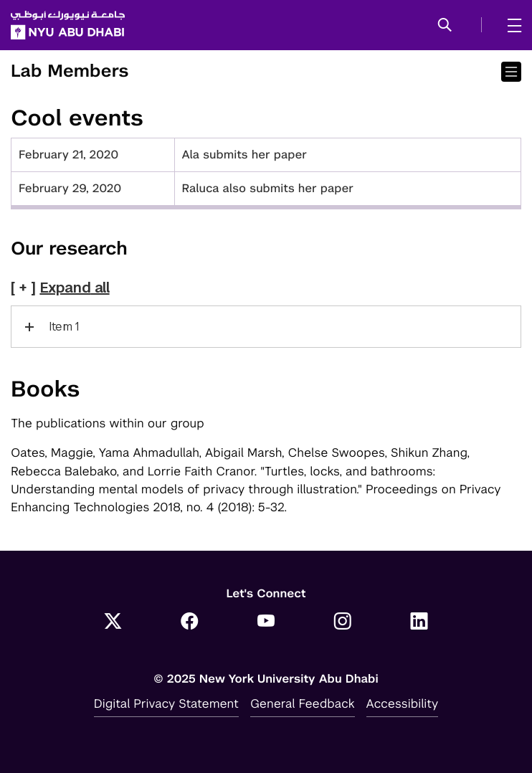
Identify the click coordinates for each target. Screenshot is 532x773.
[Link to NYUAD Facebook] (190, 622)
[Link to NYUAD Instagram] (342, 622)
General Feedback (303, 703)
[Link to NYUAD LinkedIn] (419, 622)
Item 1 (64, 327)
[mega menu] (510, 25)
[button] (445, 26)
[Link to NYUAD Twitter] (113, 622)
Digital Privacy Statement (166, 703)
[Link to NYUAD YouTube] (266, 622)
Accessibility (403, 703)
